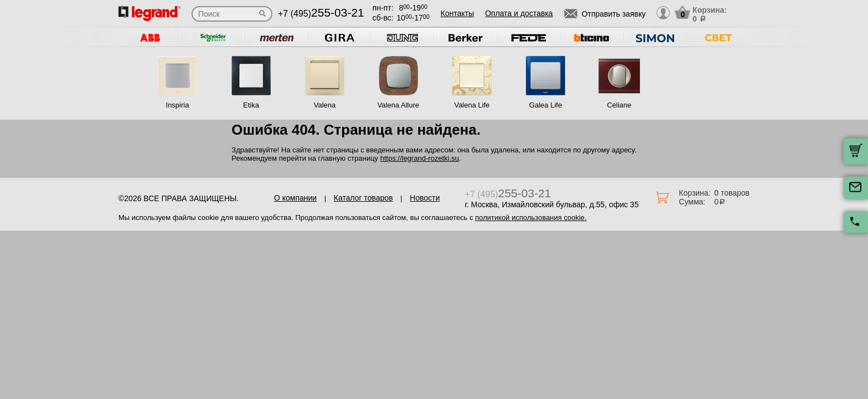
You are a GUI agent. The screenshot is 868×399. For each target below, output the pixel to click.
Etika (251, 105)
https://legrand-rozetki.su (420, 158)
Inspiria (178, 105)
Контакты (457, 13)
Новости (425, 198)
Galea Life (546, 105)
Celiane (619, 105)
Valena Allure (399, 105)
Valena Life (472, 105)
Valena (325, 105)
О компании (295, 198)
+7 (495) (321, 14)
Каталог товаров (363, 198)
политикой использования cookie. (531, 218)
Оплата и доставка (519, 13)
